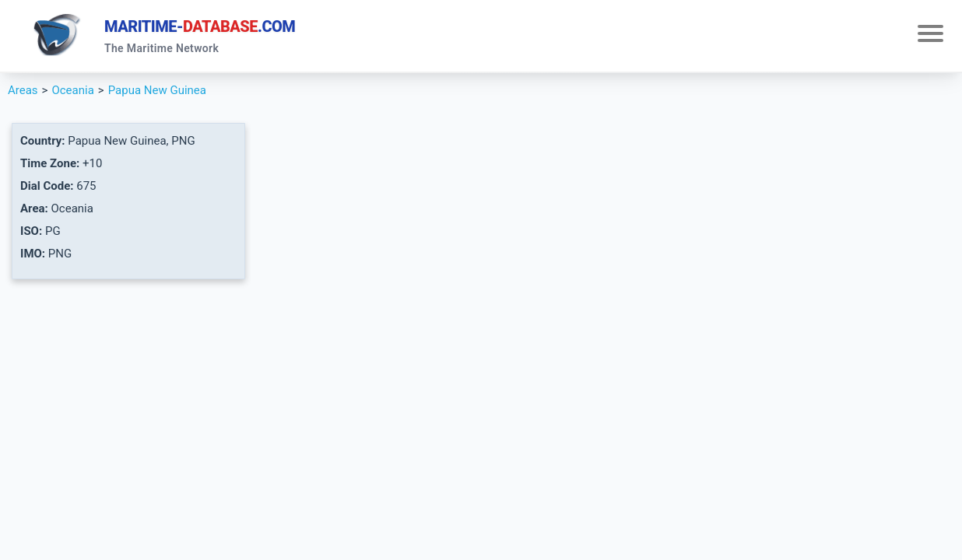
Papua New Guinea (157, 90)
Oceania (72, 90)
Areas (23, 90)
